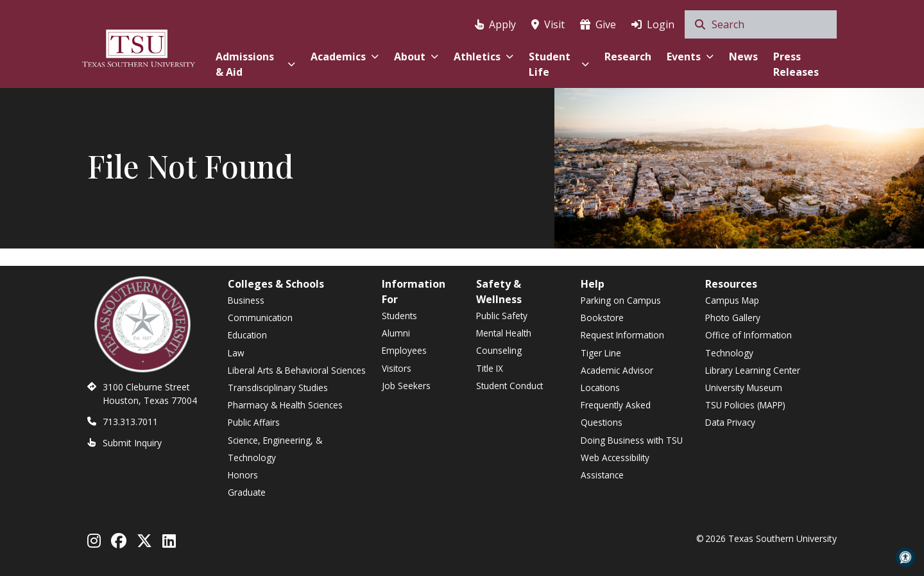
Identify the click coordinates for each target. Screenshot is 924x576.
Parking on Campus (621, 300)
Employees (404, 350)
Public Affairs (254, 422)
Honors (243, 475)
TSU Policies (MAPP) (745, 405)
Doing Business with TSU (632, 440)
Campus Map (732, 300)
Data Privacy (730, 422)
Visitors (397, 368)
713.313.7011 (130, 422)
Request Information (622, 335)
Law (236, 353)
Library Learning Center (753, 370)
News (743, 57)
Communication (260, 318)
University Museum (744, 388)
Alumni (396, 333)
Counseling (499, 350)
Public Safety (502, 316)
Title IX (490, 368)
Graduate (247, 492)
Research (628, 57)
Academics (345, 57)
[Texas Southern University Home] (139, 47)
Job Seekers (406, 386)
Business (246, 300)
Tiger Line (601, 353)
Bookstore (602, 318)
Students (399, 316)
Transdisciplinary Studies (278, 388)
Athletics (483, 57)
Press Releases (796, 64)
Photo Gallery (733, 318)
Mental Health (504, 333)
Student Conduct (509, 386)
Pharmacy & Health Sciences (285, 405)
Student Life (559, 64)
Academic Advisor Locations (617, 379)
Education (247, 335)
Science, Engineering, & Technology (275, 449)
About (416, 57)
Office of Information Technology (749, 344)
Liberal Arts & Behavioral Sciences (297, 370)
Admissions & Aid (255, 64)
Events (690, 57)
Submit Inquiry (132, 443)
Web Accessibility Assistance (615, 466)
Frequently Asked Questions (616, 414)
